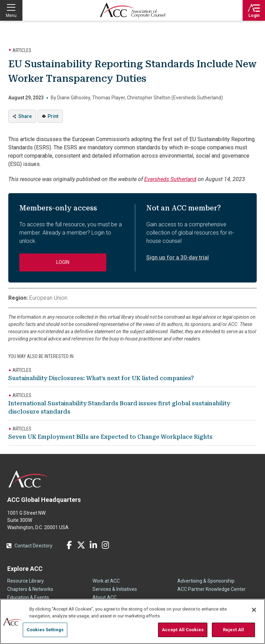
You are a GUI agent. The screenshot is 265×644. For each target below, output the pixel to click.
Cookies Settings (45, 630)
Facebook (69, 545)
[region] (132, 621)
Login (254, 16)
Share (25, 116)
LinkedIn (93, 545)
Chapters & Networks (30, 589)
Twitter (81, 545)
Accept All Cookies (183, 630)
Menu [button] (11, 16)
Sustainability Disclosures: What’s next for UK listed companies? (101, 378)
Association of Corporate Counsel (132, 10)
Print (53, 116)
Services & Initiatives (115, 589)
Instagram (105, 545)
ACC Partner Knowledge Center (212, 589)
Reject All (233, 630)
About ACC (105, 597)
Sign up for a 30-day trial (178, 257)
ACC (29, 479)
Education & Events (28, 597)
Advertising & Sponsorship (206, 581)
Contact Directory (33, 546)
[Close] (254, 610)
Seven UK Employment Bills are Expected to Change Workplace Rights (110, 437)
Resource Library (26, 581)
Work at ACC (106, 581)
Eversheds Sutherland (170, 179)
